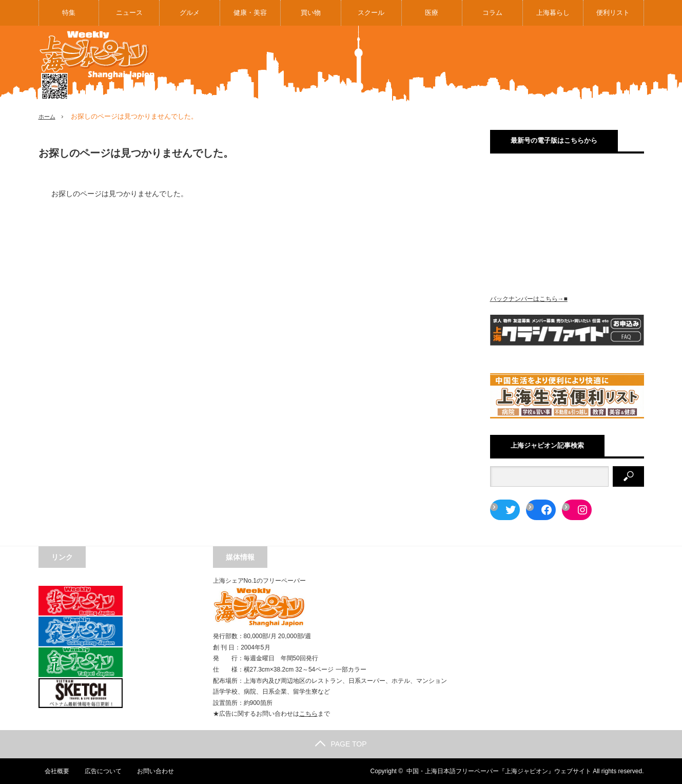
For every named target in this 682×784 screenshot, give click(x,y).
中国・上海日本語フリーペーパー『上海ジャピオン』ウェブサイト (499, 771)
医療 (432, 13)
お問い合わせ (150, 771)
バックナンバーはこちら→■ (529, 299)
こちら (308, 714)
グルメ (190, 13)
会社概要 (51, 771)
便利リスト (613, 13)
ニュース (129, 13)
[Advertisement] (457, 64)
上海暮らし (553, 13)
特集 (69, 13)
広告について (98, 771)
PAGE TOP (341, 744)
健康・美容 (250, 13)
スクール (371, 13)
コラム (492, 13)
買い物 (311, 13)
